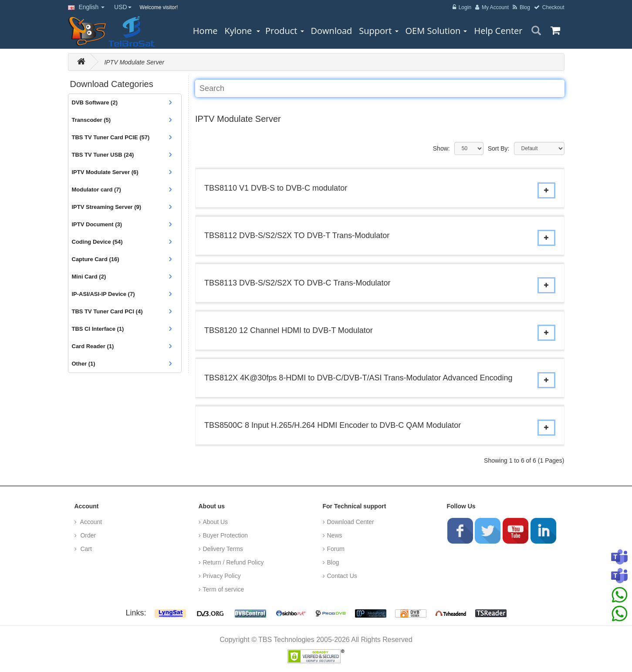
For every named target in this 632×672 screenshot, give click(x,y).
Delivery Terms (223, 549)
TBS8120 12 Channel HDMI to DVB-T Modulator (289, 330)
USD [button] (123, 7)
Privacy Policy (222, 576)
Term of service (224, 589)
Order (88, 535)
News (335, 535)
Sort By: (499, 148)
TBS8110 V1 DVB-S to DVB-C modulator (276, 188)
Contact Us (342, 576)
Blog (333, 562)
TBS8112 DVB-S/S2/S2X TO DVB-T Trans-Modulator (297, 235)
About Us (216, 522)
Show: (441, 148)
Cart (85, 549)
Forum (336, 549)
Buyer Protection (226, 535)
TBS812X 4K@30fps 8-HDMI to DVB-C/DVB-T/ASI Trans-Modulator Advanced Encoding (358, 378)
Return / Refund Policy (233, 562)
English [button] (86, 7)
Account (91, 522)
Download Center (351, 522)
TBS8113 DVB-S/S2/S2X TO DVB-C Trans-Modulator (297, 283)
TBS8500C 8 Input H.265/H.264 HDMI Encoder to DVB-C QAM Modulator (333, 425)
